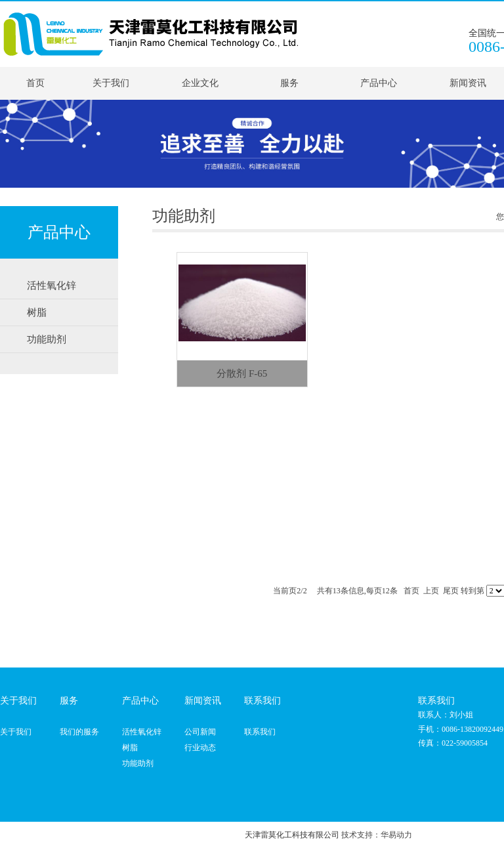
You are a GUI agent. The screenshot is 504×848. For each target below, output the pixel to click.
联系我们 (260, 732)
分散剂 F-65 (242, 373)
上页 (431, 591)
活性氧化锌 (142, 732)
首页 (35, 83)
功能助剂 (138, 763)
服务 (289, 83)
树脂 (130, 748)
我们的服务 (79, 732)
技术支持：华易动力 (377, 835)
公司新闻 (200, 732)
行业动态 (200, 748)
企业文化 (200, 83)
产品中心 (379, 83)
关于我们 (111, 83)
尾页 (451, 591)
